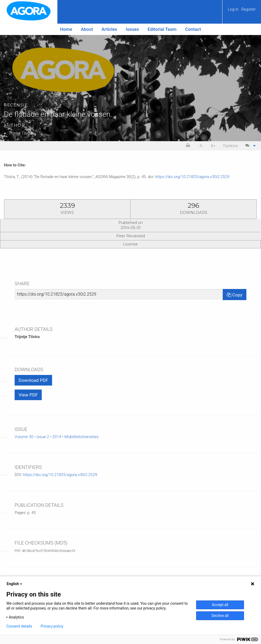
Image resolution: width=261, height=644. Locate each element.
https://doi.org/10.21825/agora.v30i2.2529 (192, 177)
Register (249, 9)
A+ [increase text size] (213, 146)
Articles (109, 29)
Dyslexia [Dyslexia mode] (230, 146)
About (87, 29)
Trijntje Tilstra (20, 133)
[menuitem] (242, 11)
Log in (234, 9)
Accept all (220, 605)
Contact (193, 29)
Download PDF (33, 380)
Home (66, 29)
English (15, 584)
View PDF (28, 395)
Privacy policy (52, 626)
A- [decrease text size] (201, 146)
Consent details (19, 626)
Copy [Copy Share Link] (235, 295)
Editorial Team (162, 29)
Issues (132, 29)
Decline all (220, 616)
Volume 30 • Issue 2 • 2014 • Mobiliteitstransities (57, 437)
